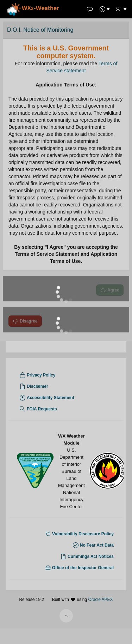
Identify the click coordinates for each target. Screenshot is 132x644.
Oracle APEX (101, 634)
